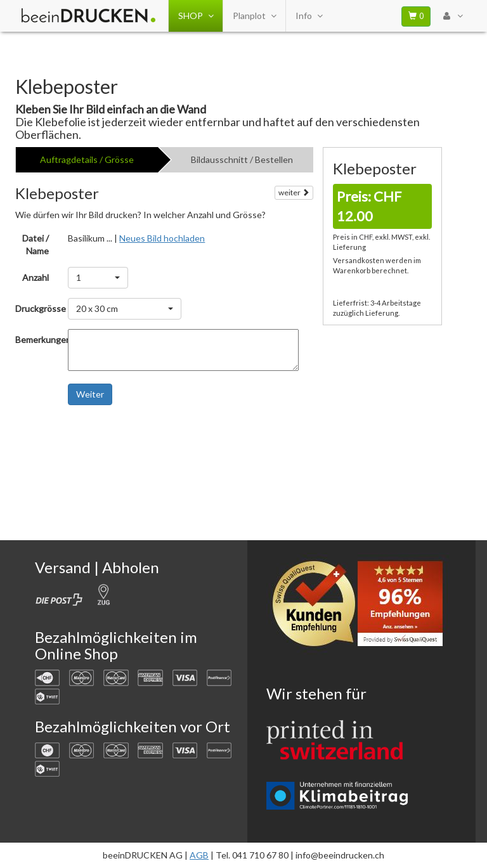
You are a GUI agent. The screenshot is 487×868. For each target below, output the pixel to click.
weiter (294, 192)
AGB (199, 855)
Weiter (90, 394)
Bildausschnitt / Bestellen (242, 159)
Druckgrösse (37, 308)
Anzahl (36, 277)
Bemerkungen (37, 340)
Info (309, 16)
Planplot (254, 16)
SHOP (196, 16)
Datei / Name (36, 244)
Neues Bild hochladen (162, 238)
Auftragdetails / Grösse (87, 159)
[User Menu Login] (453, 16)
